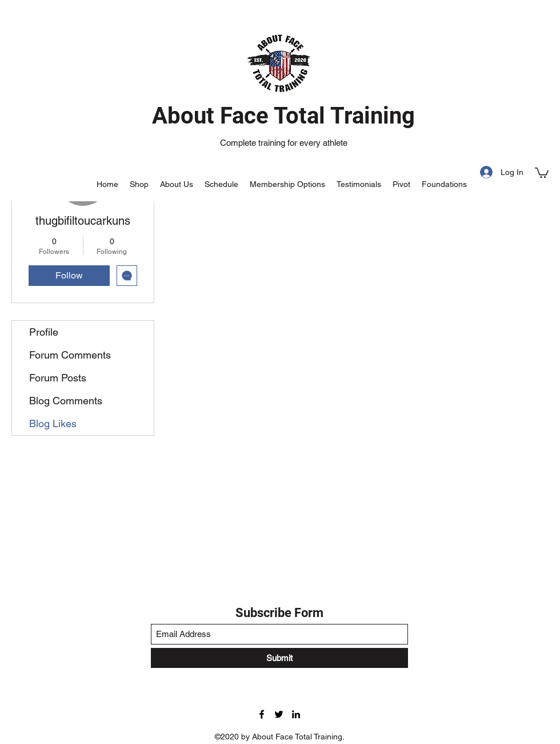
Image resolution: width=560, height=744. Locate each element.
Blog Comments (66, 401)
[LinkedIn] (296, 714)
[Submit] (279, 658)
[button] (542, 172)
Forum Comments (70, 355)
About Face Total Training (283, 116)
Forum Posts (58, 378)
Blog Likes (53, 423)
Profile (44, 332)
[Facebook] (262, 714)
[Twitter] (279, 714)
